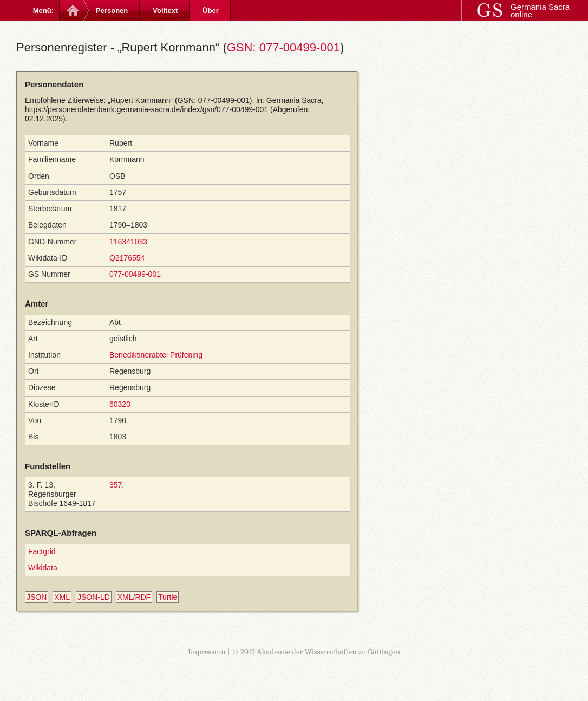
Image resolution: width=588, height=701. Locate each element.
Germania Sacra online (540, 11)
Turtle (168, 597)
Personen (112, 11)
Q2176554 (127, 258)
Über (211, 11)
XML (62, 597)
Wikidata (43, 568)
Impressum (207, 652)
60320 (120, 404)
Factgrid (42, 551)
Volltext (165, 11)
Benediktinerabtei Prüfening (156, 355)
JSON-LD (94, 597)
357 (116, 485)
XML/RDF (134, 597)
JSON (37, 597)
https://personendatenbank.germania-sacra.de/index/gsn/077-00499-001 (146, 109)
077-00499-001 (135, 274)
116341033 (128, 242)
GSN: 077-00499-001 (283, 47)
